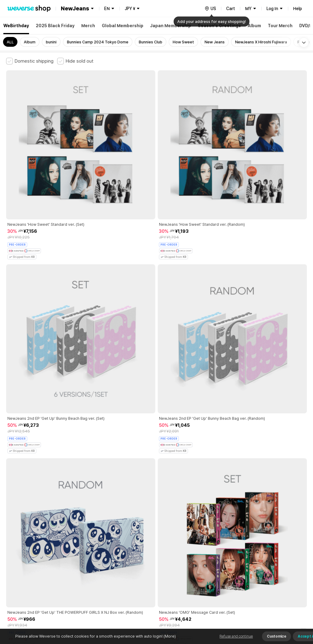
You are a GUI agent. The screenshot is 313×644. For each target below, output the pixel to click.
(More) (169, 636)
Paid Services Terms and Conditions (81, 542)
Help (298, 9)
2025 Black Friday (55, 26)
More (156, 499)
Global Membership (123, 26)
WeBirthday (16, 26)
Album (254, 26)
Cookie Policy (228, 542)
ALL (10, 42)
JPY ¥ (130, 9)
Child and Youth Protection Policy (149, 542)
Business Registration (99, 569)
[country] (210, 9)
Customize (276, 636)
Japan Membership (171, 26)
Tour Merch (280, 26)
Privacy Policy (197, 542)
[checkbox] (30, 61)
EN (107, 9)
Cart (231, 9)
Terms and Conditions (23, 542)
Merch (88, 26)
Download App (291, 605)
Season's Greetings (219, 26)
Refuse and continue (236, 636)
